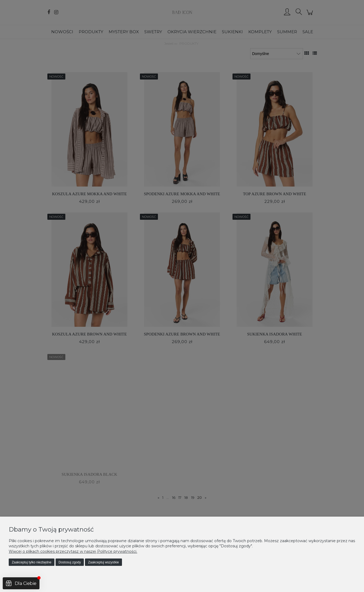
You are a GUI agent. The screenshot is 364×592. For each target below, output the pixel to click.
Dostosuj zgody (70, 562)
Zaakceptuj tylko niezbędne (31, 562)
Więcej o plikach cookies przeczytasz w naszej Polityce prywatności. (73, 551)
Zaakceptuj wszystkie (103, 562)
